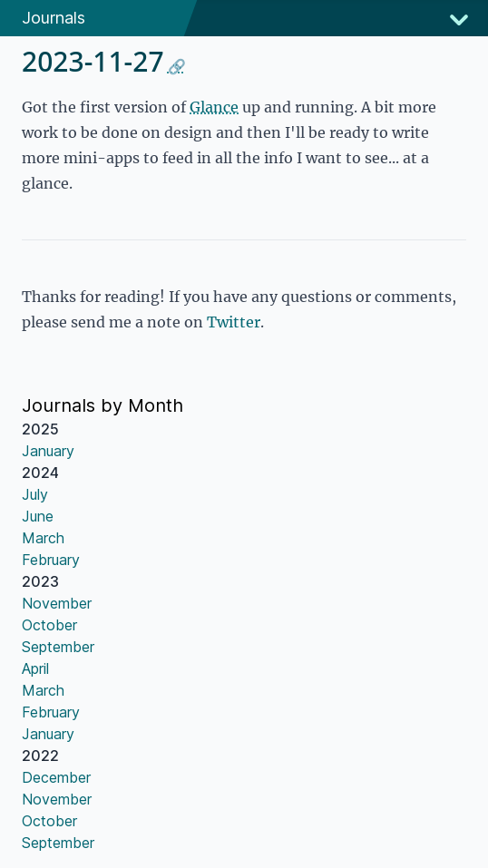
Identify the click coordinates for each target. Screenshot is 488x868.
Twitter (234, 322)
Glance (214, 107)
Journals (54, 18)
